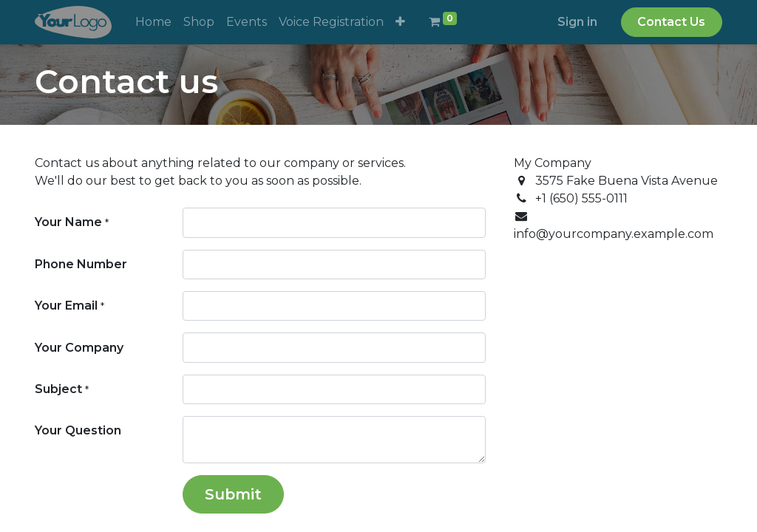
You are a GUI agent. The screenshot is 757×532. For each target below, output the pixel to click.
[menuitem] (153, 22)
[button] (400, 22)
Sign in (577, 22)
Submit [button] (233, 494)
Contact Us (671, 22)
